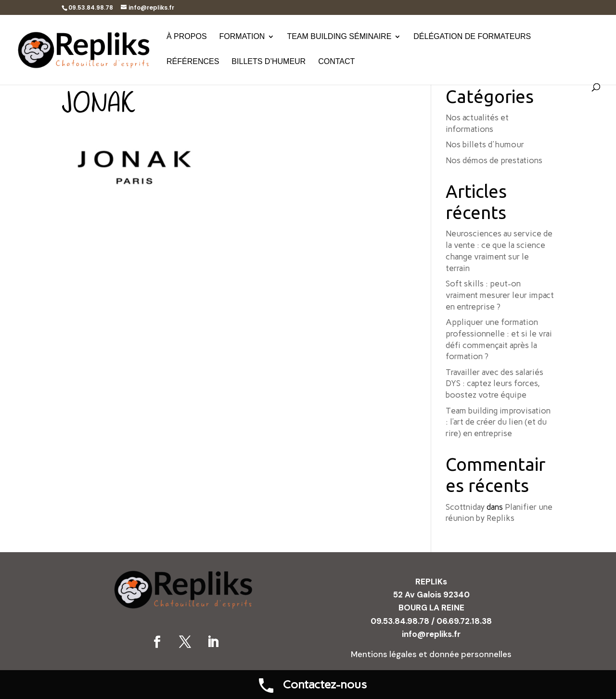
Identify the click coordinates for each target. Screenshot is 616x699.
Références (193, 62)
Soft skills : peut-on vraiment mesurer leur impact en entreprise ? (500, 295)
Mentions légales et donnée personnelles (431, 654)
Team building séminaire (339, 37)
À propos (187, 37)
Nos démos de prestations (494, 160)
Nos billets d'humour (485, 144)
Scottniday (465, 507)
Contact (336, 62)
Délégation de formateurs (472, 37)
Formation (242, 37)
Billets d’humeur (269, 62)
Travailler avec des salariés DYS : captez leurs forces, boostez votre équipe (494, 384)
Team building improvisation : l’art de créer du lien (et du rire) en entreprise (498, 422)
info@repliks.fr (431, 634)
